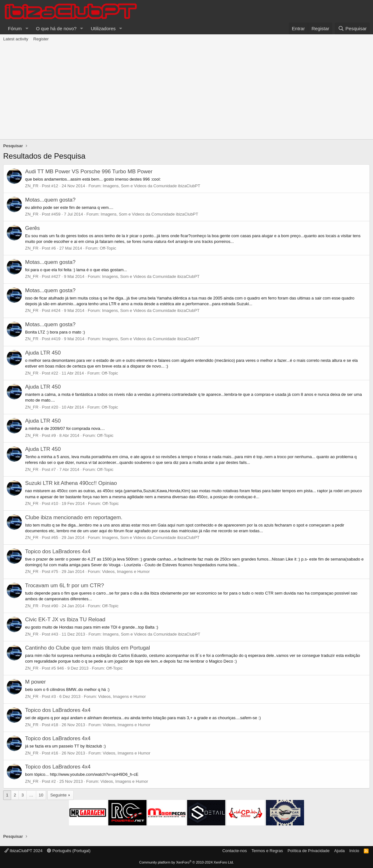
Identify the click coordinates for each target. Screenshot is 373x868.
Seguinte (58, 795)
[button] (27, 28)
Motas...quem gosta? (50, 200)
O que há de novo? (56, 28)
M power (35, 682)
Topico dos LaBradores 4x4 (58, 551)
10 (41, 795)
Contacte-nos (235, 851)
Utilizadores (103, 28)
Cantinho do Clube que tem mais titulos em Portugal (88, 648)
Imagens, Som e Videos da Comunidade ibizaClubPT (151, 186)
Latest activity (16, 39)
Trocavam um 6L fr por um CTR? (64, 586)
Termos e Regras (267, 851)
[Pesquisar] (352, 28)
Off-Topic (108, 248)
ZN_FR (32, 186)
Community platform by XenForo (187, 862)
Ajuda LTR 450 (43, 353)
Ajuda (339, 851)
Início (354, 851)
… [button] (31, 795)
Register (41, 39)
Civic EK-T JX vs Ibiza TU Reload (65, 620)
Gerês (32, 228)
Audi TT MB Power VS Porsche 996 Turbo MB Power (89, 172)
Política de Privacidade (309, 851)
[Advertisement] (187, 92)
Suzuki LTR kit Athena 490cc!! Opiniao (71, 483)
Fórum (15, 28)
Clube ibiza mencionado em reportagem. (74, 517)
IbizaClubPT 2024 (24, 851)
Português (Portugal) (69, 851)
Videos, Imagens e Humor (126, 572)
